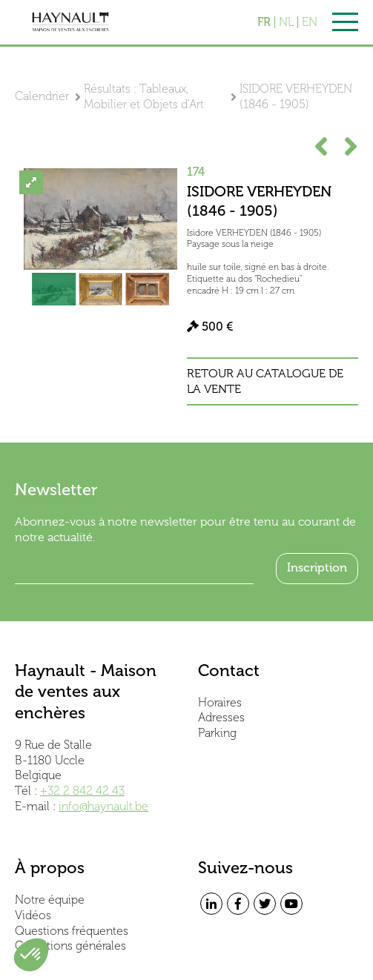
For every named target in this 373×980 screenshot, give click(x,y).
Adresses (221, 717)
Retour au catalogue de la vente (265, 381)
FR (264, 22)
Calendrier (42, 96)
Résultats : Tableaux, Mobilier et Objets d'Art (144, 96)
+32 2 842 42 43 (82, 791)
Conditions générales (70, 946)
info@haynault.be (103, 806)
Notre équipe (50, 900)
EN (310, 22)
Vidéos (33, 915)
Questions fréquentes (72, 931)
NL (286, 22)
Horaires (220, 702)
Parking (217, 733)
